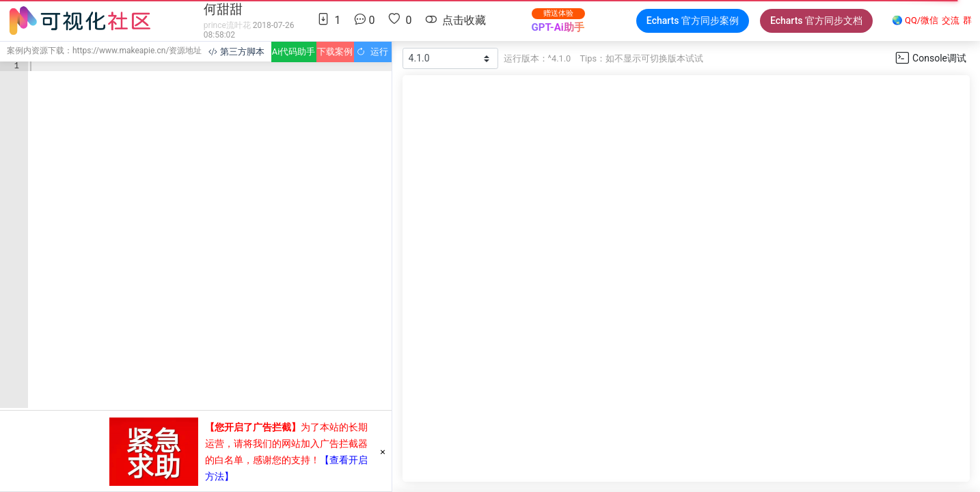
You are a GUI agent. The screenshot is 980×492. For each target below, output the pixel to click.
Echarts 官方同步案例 (693, 20)
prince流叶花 (227, 25)
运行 (372, 52)
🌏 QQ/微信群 (932, 21)
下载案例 (335, 52)
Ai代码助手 (294, 52)
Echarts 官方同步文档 (816, 20)
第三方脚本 (236, 52)
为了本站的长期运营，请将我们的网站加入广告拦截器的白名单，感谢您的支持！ (286, 443)
